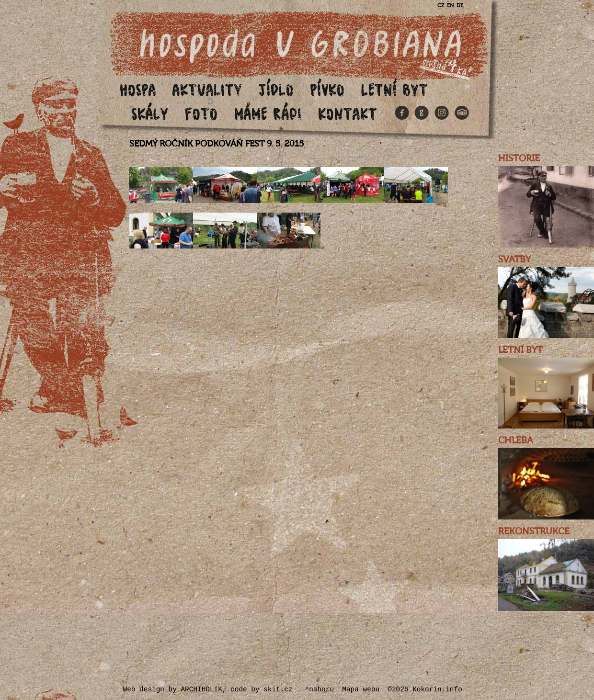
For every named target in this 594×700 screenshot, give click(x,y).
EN (450, 6)
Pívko (328, 89)
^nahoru (320, 689)
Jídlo (276, 89)
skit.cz (278, 689)
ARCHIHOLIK (201, 689)
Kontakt (348, 113)
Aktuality (207, 89)
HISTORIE (519, 158)
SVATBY (514, 260)
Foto (201, 113)
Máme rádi (268, 113)
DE (460, 6)
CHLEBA (516, 440)
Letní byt (395, 89)
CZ (441, 6)
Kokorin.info (437, 689)
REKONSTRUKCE (534, 531)
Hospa (138, 89)
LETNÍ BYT (520, 350)
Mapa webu (361, 689)
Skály (150, 113)
